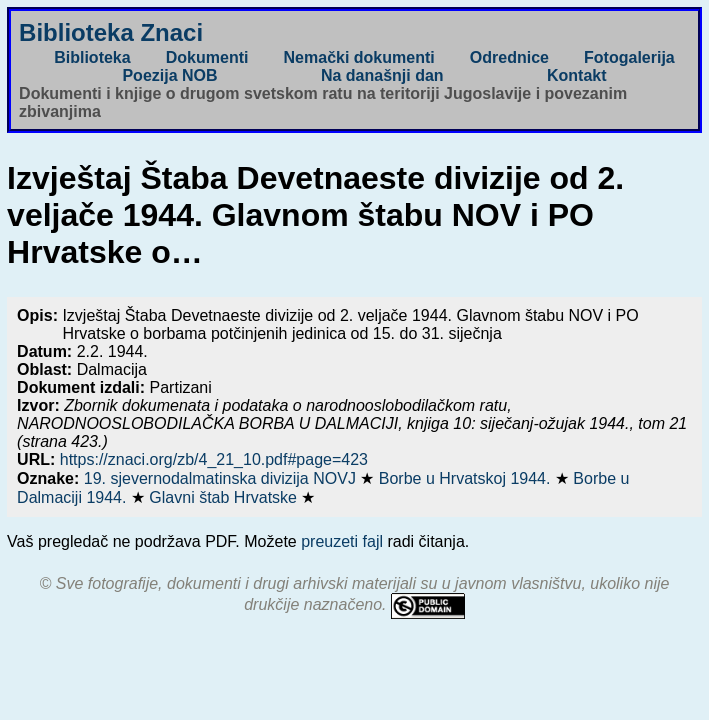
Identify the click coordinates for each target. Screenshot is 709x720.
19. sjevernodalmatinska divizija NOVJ (222, 478)
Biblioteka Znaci (111, 32)
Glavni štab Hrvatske (225, 497)
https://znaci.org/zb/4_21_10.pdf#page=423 (214, 459)
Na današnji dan (382, 75)
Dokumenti (207, 57)
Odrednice (509, 57)
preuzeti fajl (342, 541)
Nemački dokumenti (359, 57)
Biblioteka (92, 57)
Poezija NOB (169, 75)
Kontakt (577, 75)
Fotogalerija (629, 57)
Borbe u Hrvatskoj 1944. (467, 478)
